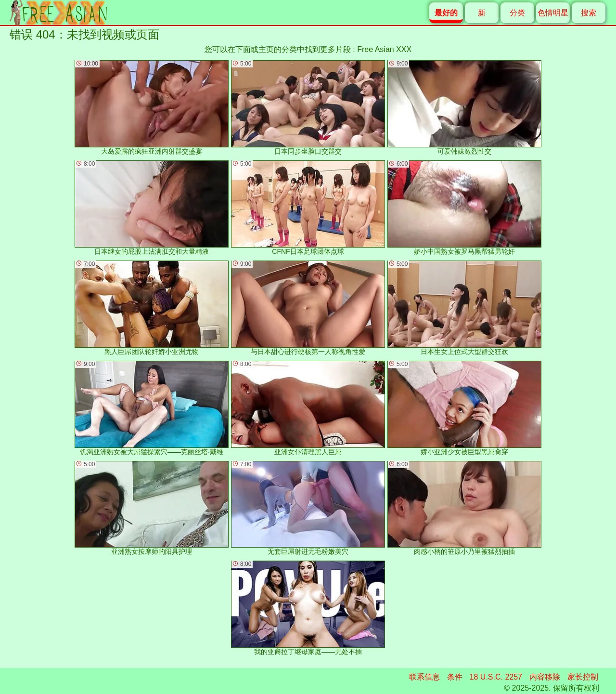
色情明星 (553, 13)
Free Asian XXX (384, 49)
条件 (455, 677)
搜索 (589, 13)
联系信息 (424, 677)
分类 (517, 13)
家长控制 (583, 677)
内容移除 (545, 677)
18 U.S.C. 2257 (496, 677)
